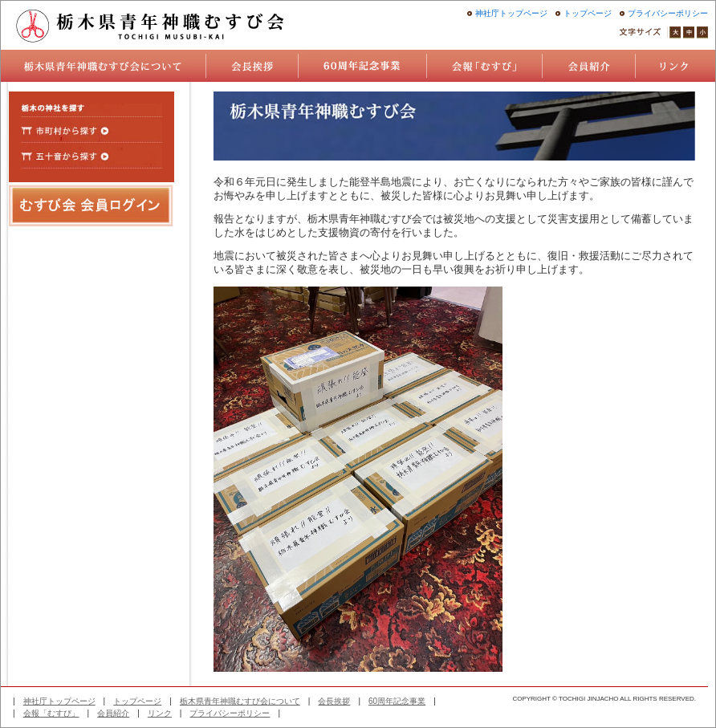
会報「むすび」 (51, 713)
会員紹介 (113, 713)
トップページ (588, 13)
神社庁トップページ (511, 13)
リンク (160, 713)
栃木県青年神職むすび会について (240, 701)
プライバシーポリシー (668, 13)
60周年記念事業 (397, 701)
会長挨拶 (334, 701)
